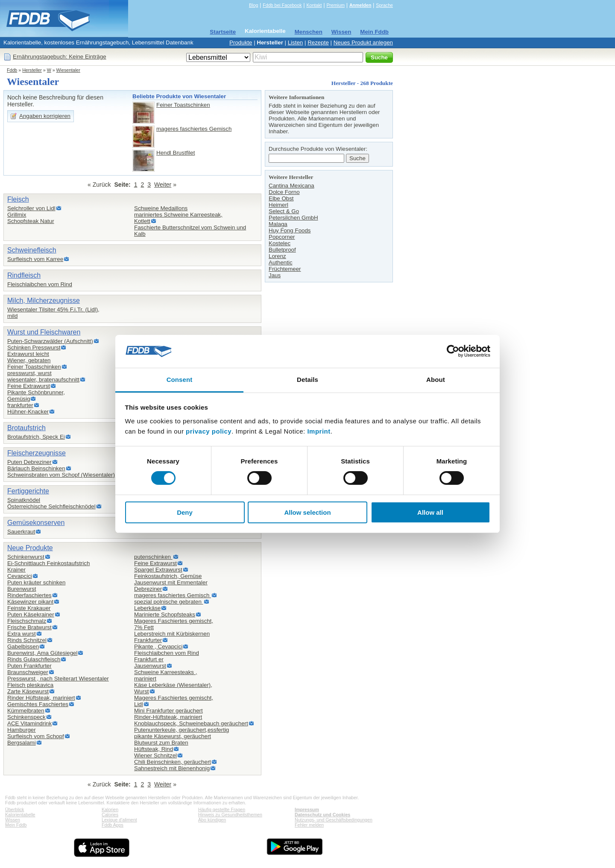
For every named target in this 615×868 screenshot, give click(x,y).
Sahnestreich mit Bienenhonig (172, 768)
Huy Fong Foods (290, 230)
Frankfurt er (149, 659)
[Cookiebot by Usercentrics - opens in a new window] (453, 351)
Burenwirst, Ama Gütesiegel (42, 653)
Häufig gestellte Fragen (222, 809)
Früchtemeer (285, 269)
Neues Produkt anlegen (363, 43)
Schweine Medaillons (161, 208)
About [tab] (436, 380)
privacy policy (209, 431)
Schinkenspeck (26, 717)
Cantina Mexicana (291, 186)
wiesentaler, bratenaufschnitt (43, 380)
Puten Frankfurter (29, 666)
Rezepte (318, 43)
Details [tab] (307, 380)
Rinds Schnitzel (27, 640)
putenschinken (153, 557)
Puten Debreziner (29, 462)
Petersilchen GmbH (293, 218)
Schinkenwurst (26, 557)
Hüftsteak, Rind (154, 749)
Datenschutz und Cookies (322, 815)
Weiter (163, 185)
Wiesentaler (68, 70)
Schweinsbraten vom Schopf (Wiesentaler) (61, 475)
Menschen (309, 32)
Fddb (12, 70)
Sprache (384, 5)
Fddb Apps (113, 825)
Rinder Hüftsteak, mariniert (41, 698)
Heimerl (278, 205)
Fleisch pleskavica (30, 685)
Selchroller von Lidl (31, 208)
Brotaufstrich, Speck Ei (36, 437)
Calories (110, 815)
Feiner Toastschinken (183, 105)
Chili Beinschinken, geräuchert (173, 762)
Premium (335, 5)
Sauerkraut (21, 532)
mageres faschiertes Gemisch (194, 129)
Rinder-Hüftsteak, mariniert (168, 717)
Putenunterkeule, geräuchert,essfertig (182, 730)
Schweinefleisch (32, 250)
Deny (185, 512)
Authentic (281, 262)
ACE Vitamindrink (29, 723)
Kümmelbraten (26, 711)
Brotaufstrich (26, 428)
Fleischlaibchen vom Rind (40, 284)
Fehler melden (309, 825)
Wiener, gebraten (29, 360)
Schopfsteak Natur (31, 221)
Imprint (319, 431)
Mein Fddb (374, 32)
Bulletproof (282, 250)
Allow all (430, 512)
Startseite (223, 32)
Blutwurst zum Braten (161, 743)
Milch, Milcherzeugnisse (44, 301)
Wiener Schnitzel (155, 755)
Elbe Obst (281, 198)
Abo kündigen (212, 820)
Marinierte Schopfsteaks (165, 614)
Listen (296, 43)
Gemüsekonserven (36, 523)
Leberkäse (147, 608)
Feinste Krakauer (29, 608)
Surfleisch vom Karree (35, 259)
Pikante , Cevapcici (158, 647)
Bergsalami (22, 743)
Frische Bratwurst (29, 627)
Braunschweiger (28, 672)
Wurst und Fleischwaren (44, 332)
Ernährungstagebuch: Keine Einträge (60, 57)
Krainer (16, 570)
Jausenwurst (150, 666)
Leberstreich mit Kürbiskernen (172, 634)
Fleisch (18, 199)
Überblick (15, 809)
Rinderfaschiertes (29, 595)
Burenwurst (22, 589)
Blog (253, 5)
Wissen (341, 32)
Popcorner (282, 237)
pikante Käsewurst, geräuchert (173, 736)
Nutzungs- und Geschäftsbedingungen (334, 820)
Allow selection (307, 512)
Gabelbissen (23, 647)
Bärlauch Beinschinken (36, 468)
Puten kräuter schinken (36, 582)
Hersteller (270, 43)
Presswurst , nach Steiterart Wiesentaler (58, 679)
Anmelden (360, 5)
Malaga (278, 224)
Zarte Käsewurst (28, 691)
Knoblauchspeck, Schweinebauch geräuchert (191, 723)
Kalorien (110, 809)
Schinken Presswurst (34, 347)
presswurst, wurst (29, 373)
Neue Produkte (30, 548)
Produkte (241, 43)
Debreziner (148, 589)
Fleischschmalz (27, 621)
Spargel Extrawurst (158, 570)
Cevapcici (20, 576)
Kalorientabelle (265, 31)
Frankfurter (148, 640)
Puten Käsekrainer (31, 614)
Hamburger (22, 730)
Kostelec (280, 243)
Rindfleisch (24, 275)
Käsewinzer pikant (30, 602)
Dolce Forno (284, 192)
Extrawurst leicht (28, 354)
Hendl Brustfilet (176, 153)
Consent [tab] (180, 380)
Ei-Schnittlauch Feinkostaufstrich (48, 563)
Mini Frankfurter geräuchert (168, 711)
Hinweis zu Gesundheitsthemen (230, 815)
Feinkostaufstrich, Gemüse (168, 576)
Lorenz (277, 256)
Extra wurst (22, 634)
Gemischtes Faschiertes (38, 704)
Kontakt (314, 5)
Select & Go (284, 211)
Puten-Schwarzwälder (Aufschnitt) (50, 341)
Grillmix (17, 215)
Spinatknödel (24, 500)
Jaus (275, 275)
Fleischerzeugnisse (37, 453)
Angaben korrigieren (45, 116)
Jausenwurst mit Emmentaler (171, 582)
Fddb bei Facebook (282, 5)
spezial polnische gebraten (169, 602)
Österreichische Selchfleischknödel (51, 506)
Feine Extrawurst (29, 386)
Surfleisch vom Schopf (36, 736)
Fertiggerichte (28, 491)
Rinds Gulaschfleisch (34, 659)
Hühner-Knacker (28, 412)
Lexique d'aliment (119, 820)
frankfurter (20, 405)
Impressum (307, 809)
